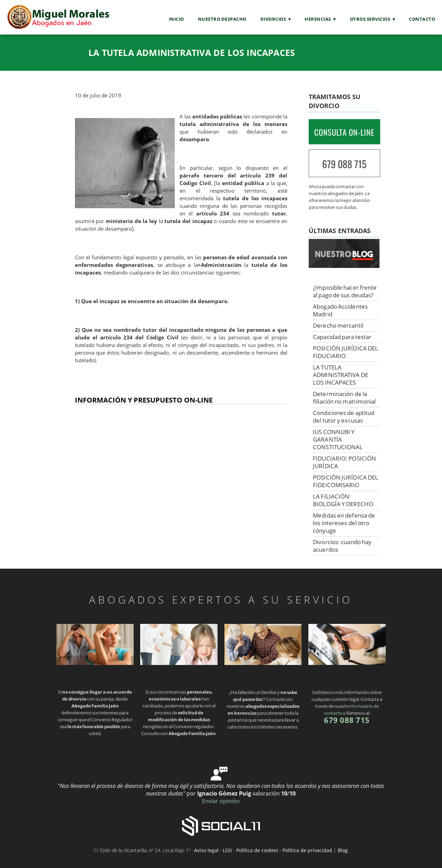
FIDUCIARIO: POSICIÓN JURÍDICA (344, 462)
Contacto (422, 19)
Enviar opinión (221, 801)
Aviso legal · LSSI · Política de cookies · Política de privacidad (263, 850)
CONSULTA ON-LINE (344, 132)
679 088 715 (344, 164)
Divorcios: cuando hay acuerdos (342, 546)
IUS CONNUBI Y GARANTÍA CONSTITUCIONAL (338, 439)
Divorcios (273, 19)
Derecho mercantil (338, 325)
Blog (343, 850)
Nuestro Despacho (222, 19)
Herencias (318, 19)
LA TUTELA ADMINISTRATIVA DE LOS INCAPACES (340, 375)
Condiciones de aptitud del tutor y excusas (344, 417)
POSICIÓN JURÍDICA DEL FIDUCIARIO (345, 352)
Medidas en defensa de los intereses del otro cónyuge (344, 523)
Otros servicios (370, 19)
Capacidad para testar (342, 337)
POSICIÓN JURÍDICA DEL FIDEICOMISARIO (345, 481)
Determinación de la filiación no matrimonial (344, 398)
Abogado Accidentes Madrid (340, 310)
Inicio (176, 19)
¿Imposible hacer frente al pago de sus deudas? (345, 291)
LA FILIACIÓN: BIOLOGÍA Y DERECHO (343, 500)
